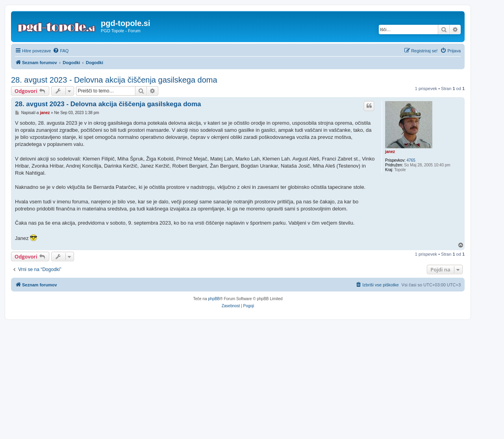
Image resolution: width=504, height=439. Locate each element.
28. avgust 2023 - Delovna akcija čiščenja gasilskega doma (114, 80)
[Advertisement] (252, 379)
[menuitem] (61, 51)
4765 (411, 160)
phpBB (214, 299)
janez (390, 152)
